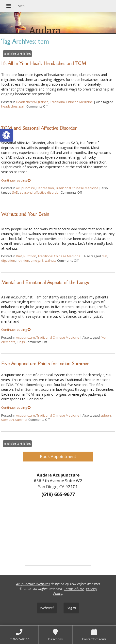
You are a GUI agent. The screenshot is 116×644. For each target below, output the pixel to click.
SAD (15, 193)
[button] (6, 135)
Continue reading (16, 180)
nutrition (23, 261)
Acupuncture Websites (33, 584)
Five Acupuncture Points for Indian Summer (45, 364)
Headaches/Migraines (32, 102)
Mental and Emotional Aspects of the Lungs (45, 283)
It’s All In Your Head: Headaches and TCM (44, 64)
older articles (17, 54)
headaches (9, 106)
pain (22, 106)
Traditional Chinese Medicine (71, 102)
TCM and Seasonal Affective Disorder (39, 128)
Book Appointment (58, 456)
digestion (8, 261)
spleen (106, 415)
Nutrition (30, 256)
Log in (71, 608)
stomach (8, 420)
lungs (21, 342)
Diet (19, 256)
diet (105, 256)
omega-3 (37, 261)
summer (21, 420)
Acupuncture (25, 188)
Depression (45, 188)
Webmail (47, 608)
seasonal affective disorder (40, 193)
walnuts (51, 261)
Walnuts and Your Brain (25, 214)
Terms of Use (74, 589)
